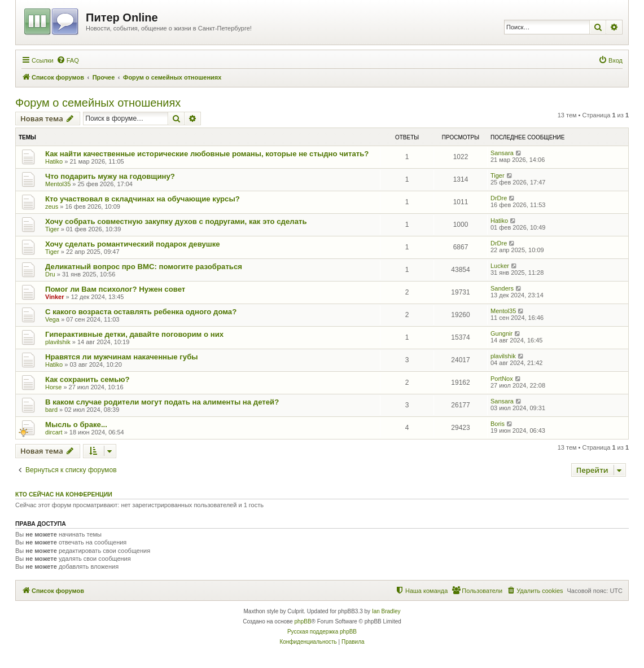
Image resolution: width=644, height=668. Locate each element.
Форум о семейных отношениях (98, 103)
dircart (54, 432)
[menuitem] (68, 60)
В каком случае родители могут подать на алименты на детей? (162, 402)
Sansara (502, 153)
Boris (498, 424)
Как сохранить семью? (87, 379)
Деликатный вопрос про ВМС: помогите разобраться (144, 267)
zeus (52, 206)
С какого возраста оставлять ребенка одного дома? (141, 312)
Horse (53, 387)
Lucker (500, 266)
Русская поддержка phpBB (322, 632)
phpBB (303, 621)
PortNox (502, 379)
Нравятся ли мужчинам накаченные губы (122, 357)
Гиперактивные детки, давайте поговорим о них (134, 334)
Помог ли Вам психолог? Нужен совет (115, 289)
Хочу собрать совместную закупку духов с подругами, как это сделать (176, 221)
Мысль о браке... (76, 425)
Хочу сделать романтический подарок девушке (133, 244)
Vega (52, 319)
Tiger (498, 175)
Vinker (54, 297)
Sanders (502, 288)
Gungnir (501, 333)
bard (51, 410)
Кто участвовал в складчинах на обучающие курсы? (143, 199)
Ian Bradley (386, 611)
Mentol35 (58, 184)
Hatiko (54, 161)
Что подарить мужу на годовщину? (110, 176)
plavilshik (58, 342)
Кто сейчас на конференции (64, 494)
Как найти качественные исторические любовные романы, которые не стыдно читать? (207, 154)
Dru (50, 274)
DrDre (499, 198)
